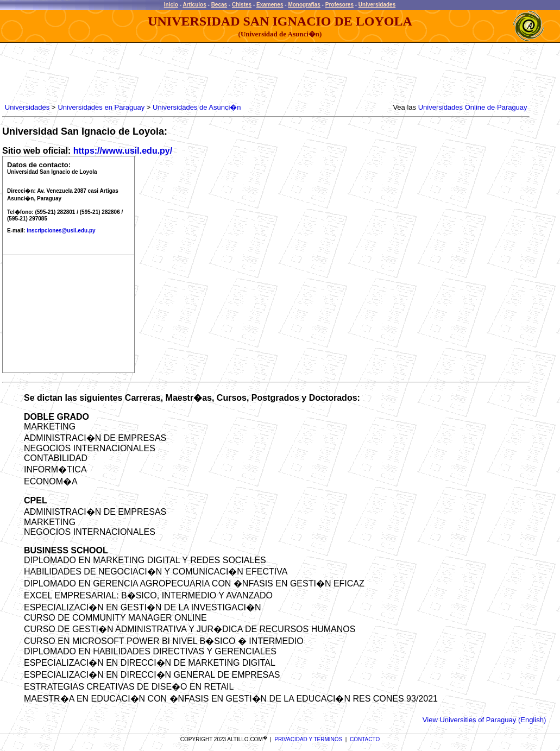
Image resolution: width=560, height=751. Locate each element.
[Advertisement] (200, 73)
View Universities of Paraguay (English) (484, 720)
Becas (219, 5)
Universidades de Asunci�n (197, 107)
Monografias (304, 5)
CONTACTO (365, 739)
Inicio (171, 5)
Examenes (270, 5)
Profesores (339, 5)
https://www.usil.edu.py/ (123, 151)
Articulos (194, 5)
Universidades (377, 5)
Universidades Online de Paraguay (473, 107)
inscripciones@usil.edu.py (61, 231)
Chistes (242, 5)
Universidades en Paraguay (101, 107)
